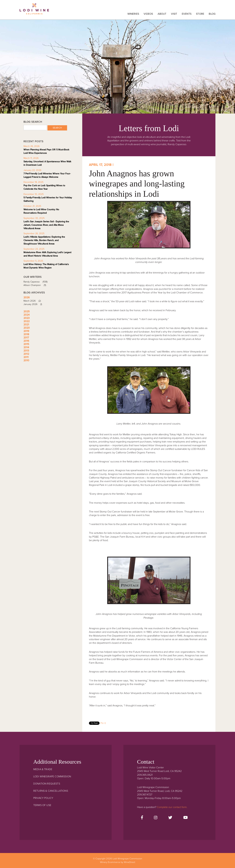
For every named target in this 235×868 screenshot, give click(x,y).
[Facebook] (142, 818)
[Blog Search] (35, 128)
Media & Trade (43, 769)
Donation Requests (47, 784)
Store (200, 14)
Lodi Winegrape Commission (34, 11)
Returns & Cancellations (51, 791)
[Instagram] (156, 818)
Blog (212, 14)
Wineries (133, 14)
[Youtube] (185, 818)
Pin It (103, 723)
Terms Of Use (42, 805)
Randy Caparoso (37, 282)
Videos (148, 14)
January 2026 (34, 304)
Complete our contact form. (172, 807)
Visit (174, 14)
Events (187, 14)
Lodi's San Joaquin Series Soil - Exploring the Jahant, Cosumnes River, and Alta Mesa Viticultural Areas (46, 225)
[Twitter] (170, 818)
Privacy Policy (43, 798)
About (162, 14)
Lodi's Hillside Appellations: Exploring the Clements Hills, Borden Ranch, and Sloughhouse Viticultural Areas (44, 240)
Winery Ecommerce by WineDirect (118, 862)
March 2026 (33, 301)
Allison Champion (36, 285)
